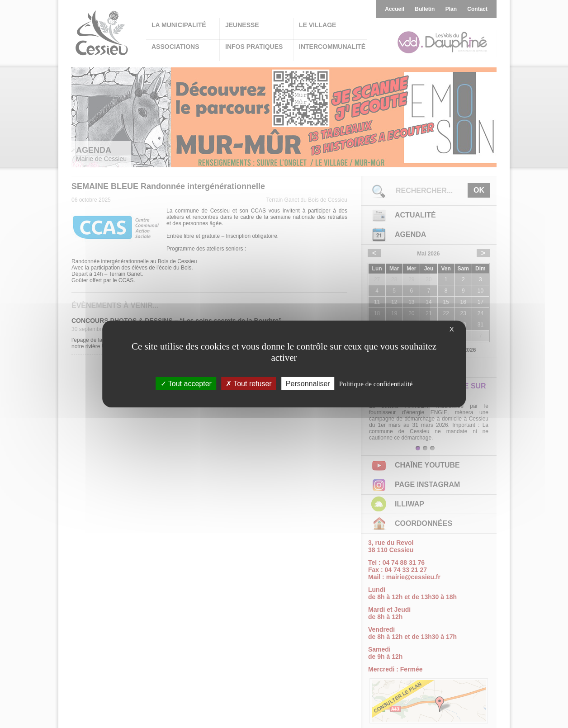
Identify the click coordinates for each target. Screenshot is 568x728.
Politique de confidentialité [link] (376, 384)
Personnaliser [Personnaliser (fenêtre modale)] (308, 384)
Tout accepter (186, 384)
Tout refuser (249, 384)
